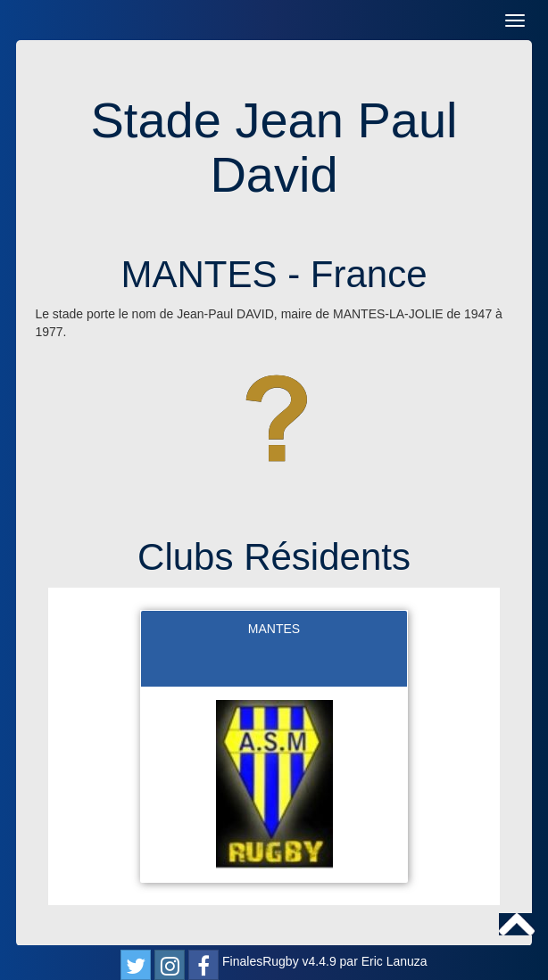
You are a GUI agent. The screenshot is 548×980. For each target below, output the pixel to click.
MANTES (274, 629)
